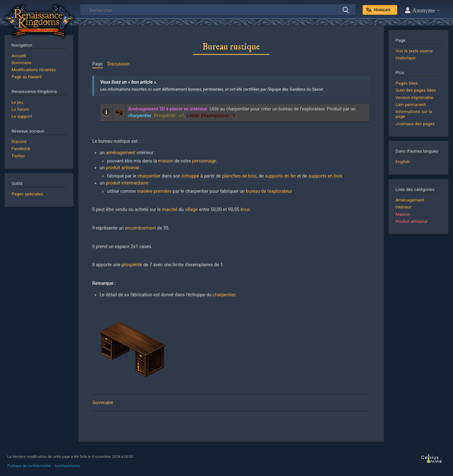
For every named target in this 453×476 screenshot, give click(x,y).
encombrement (140, 228)
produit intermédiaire (127, 183)
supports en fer (280, 176)
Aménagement (410, 200)
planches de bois (239, 176)
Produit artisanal (411, 221)
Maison (403, 214)
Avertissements (67, 466)
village (191, 210)
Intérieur (404, 207)
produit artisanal (122, 168)
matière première (154, 191)
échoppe (190, 176)
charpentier (149, 176)
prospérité (132, 265)
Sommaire (103, 403)
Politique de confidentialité (29, 466)
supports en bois (325, 176)
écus (245, 210)
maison (166, 161)
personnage (204, 161)
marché (170, 210)
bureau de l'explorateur (269, 191)
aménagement (120, 153)
